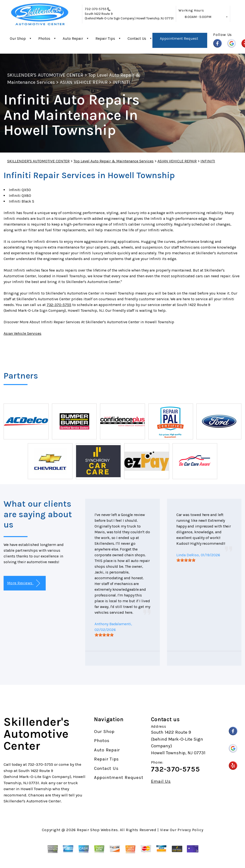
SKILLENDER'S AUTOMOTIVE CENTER (45, 75)
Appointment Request (179, 38)
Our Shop (18, 38)
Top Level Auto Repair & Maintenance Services (114, 161)
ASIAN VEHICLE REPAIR (84, 82)
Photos (44, 38)
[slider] (104, 635)
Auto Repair (73, 38)
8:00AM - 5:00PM (198, 17)
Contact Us (137, 38)
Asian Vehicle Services (22, 333)
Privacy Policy (190, 830)
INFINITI (121, 82)
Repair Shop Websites (97, 830)
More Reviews (24, 583)
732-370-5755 (96, 9)
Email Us (161, 781)
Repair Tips (105, 38)
